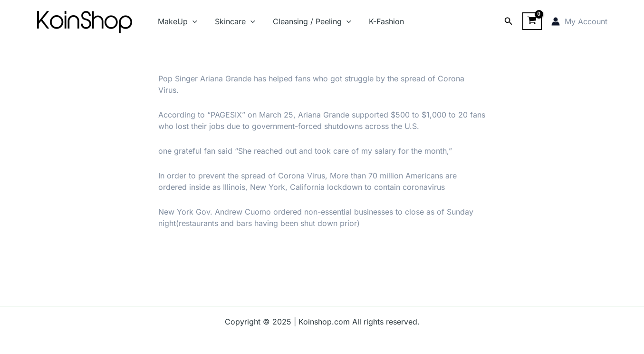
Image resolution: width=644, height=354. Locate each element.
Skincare (231, 21)
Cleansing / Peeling (306, 21)
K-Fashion (377, 21)
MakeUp (177, 21)
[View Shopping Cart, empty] (532, 21)
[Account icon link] (579, 21)
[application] (192, 21)
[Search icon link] (509, 21)
